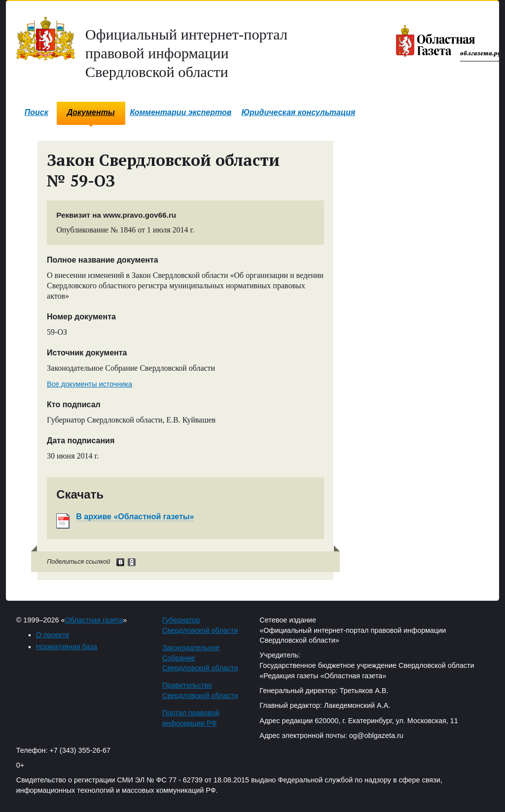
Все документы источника (90, 384)
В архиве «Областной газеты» (135, 517)
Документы (91, 112)
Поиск (36, 112)
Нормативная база (67, 647)
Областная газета (94, 620)
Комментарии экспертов (181, 112)
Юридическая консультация (298, 112)
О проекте (53, 635)
